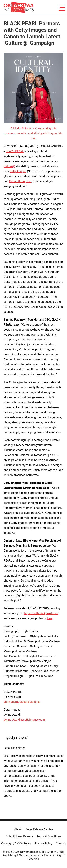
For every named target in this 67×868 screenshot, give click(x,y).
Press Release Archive (39, 829)
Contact (61, 843)
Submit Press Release (19, 836)
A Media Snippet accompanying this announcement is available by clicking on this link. (33, 133)
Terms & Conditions (49, 836)
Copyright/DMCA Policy (16, 843)
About (18, 829)
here (50, 618)
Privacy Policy (44, 843)
